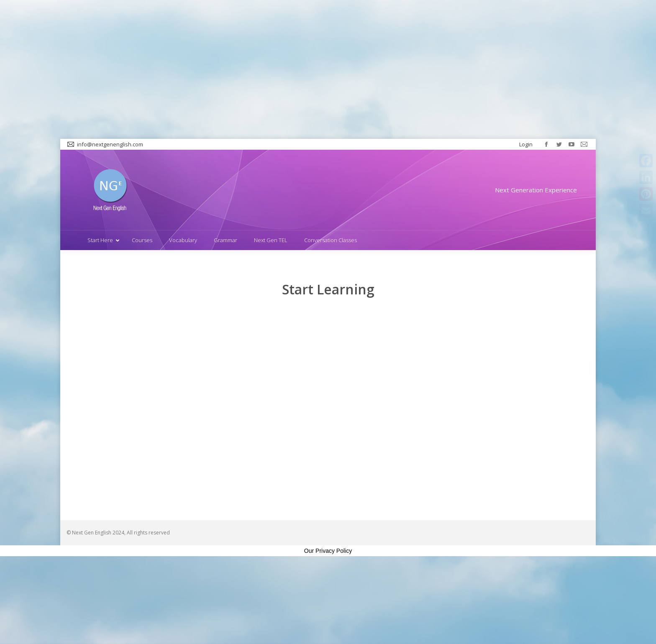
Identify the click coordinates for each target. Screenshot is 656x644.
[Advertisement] (328, 69)
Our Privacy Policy (328, 551)
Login (526, 144)
